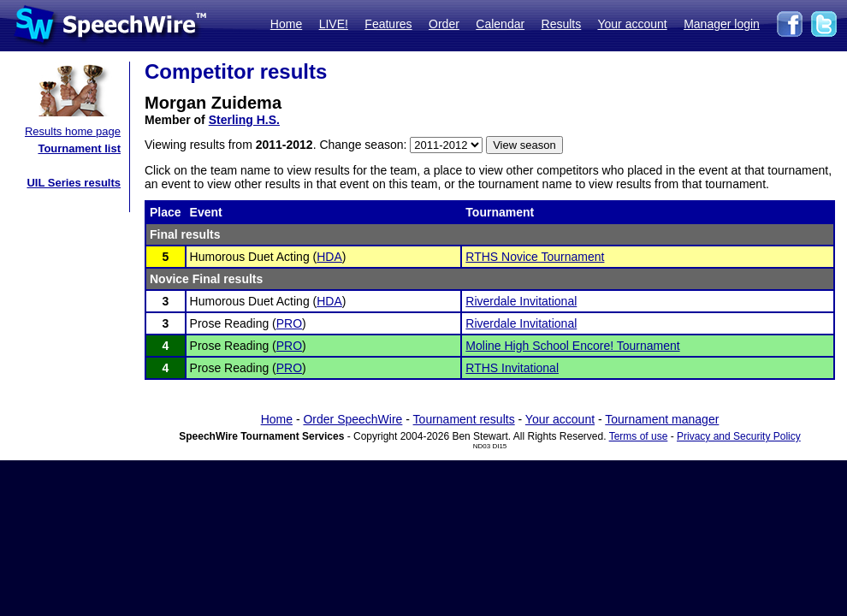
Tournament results (464, 419)
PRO (289, 323)
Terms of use (639, 436)
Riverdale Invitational (521, 301)
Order (444, 24)
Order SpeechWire (352, 419)
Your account (632, 24)
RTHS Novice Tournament (535, 257)
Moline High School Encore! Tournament (572, 346)
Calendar (500, 24)
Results (562, 24)
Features (388, 24)
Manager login (722, 24)
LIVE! (334, 24)
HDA (329, 257)
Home (286, 24)
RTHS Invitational (512, 368)
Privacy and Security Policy (739, 436)
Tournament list (79, 148)
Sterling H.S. (244, 120)
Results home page (73, 131)
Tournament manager (662, 419)
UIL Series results (74, 183)
